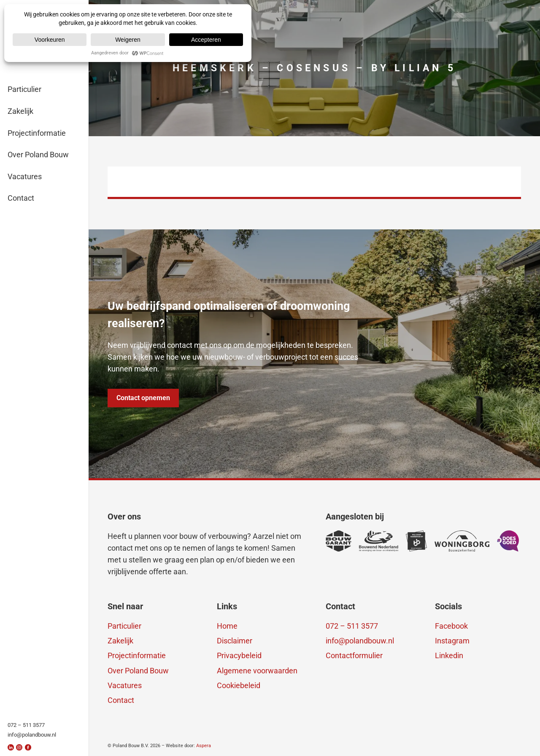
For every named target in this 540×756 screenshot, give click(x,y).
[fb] (28, 747)
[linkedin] (11, 747)
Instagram (452, 641)
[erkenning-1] (462, 541)
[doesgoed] (508, 541)
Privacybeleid (239, 655)
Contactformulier (354, 655)
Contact (121, 700)
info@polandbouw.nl (360, 641)
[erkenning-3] (379, 541)
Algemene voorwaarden (257, 671)
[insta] (19, 747)
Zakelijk (120, 641)
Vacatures (125, 685)
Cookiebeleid (239, 685)
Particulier (124, 626)
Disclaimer (235, 641)
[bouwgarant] (339, 541)
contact (120, 548)
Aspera (204, 746)
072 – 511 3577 (352, 626)
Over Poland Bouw (138, 671)
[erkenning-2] (416, 541)
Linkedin (449, 655)
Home (227, 626)
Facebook (451, 626)
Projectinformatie (137, 655)
